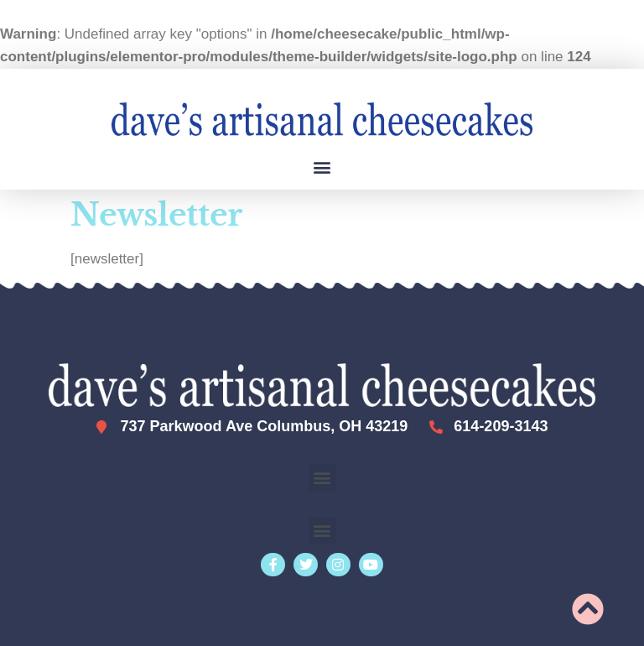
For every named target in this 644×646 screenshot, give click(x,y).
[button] (322, 167)
